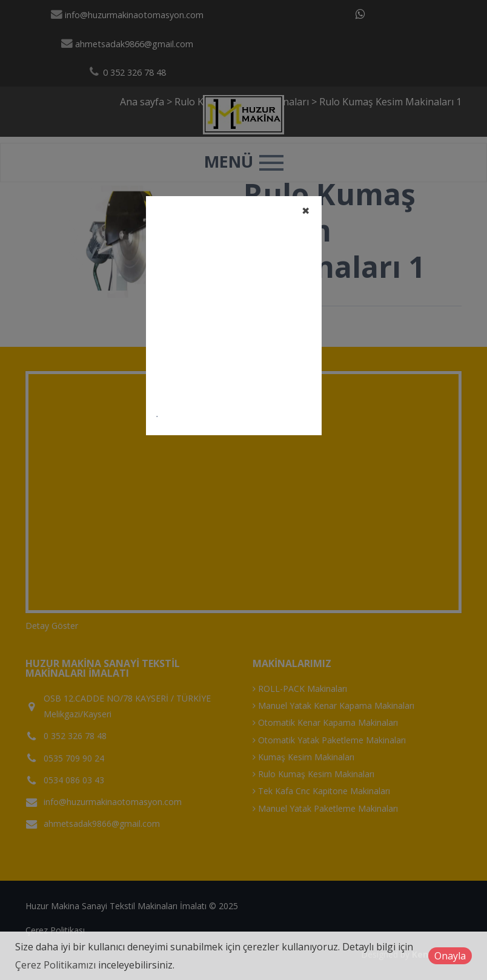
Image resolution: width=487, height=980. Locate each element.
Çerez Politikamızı (55, 965)
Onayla (450, 956)
